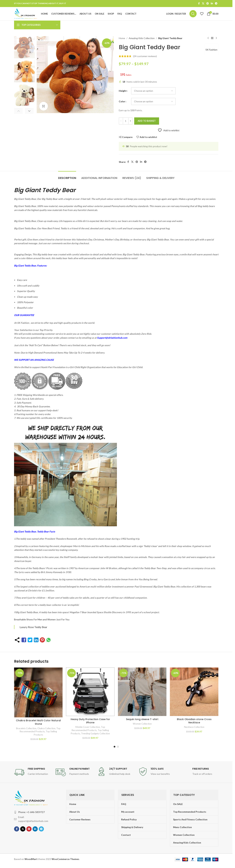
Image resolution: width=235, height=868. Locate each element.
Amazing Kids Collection (142, 43)
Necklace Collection (194, 732)
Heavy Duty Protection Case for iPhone (90, 725)
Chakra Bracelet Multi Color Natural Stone (38, 725)
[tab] (67, 181)
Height (123, 95)
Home (122, 43)
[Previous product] (208, 43)
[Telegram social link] (216, 4)
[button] (19, 115)
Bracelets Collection (26, 732)
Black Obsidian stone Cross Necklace (194, 725)
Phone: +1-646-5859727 (31, 815)
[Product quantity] (126, 125)
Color (122, 106)
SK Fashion (211, 54)
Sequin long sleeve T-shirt (142, 724)
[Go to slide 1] (115, 750)
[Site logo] (30, 16)
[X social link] (203, 4)
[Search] (193, 16)
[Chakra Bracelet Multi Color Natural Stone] (38, 696)
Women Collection (142, 728)
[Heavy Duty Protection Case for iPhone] (90, 696)
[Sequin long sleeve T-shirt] (142, 696)
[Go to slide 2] (118, 750)
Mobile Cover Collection (88, 732)
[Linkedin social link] (212, 4)
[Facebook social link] (199, 4)
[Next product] (216, 43)
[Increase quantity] (130, 125)
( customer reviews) (145, 61)
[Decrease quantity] (121, 125)
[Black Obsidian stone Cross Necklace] (194, 696)
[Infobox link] (33, 776)
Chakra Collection (46, 732)
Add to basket (147, 125)
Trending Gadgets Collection (95, 738)
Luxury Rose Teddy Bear (33, 632)
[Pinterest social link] (208, 4)
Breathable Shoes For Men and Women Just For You (42, 624)
